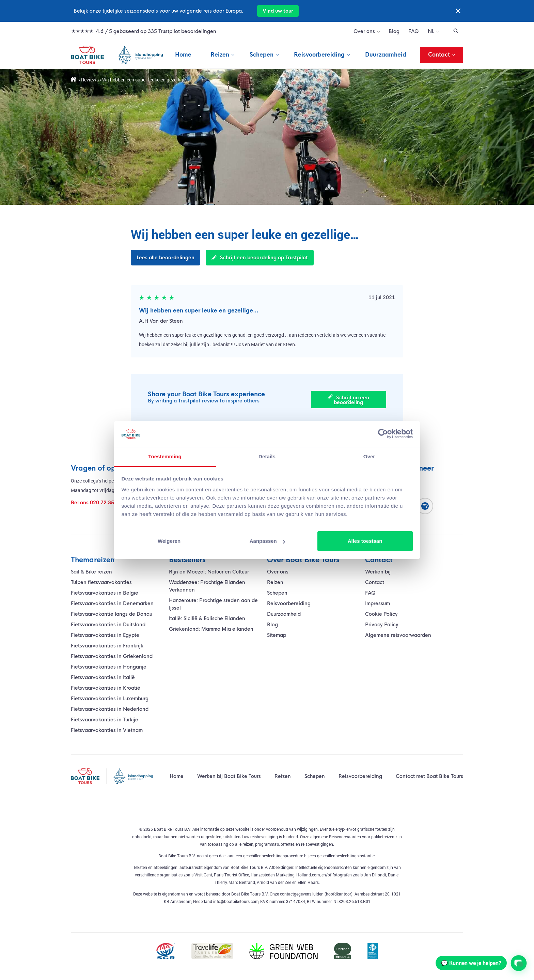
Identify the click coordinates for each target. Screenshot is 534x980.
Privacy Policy (382, 625)
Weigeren (169, 541)
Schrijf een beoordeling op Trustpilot (260, 258)
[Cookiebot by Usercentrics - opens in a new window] (383, 434)
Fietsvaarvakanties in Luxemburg (110, 699)
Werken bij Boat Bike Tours (229, 776)
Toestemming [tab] (165, 456)
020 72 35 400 (107, 503)
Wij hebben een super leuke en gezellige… (199, 311)
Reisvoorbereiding (319, 55)
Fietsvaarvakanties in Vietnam (107, 730)
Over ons (364, 31)
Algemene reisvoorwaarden (398, 635)
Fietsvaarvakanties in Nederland (110, 709)
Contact (442, 55)
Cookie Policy (381, 614)
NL (431, 31)
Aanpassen (267, 541)
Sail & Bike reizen (91, 572)
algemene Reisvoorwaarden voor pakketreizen (352, 837)
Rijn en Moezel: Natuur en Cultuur (209, 572)
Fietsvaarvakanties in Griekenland (112, 656)
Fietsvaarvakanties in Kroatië (106, 688)
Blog (394, 31)
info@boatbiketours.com (236, 901)
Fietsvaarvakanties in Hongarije (109, 667)
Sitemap (277, 635)
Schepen (262, 55)
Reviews (90, 80)
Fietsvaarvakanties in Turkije (105, 720)
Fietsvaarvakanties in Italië (103, 677)
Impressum (378, 603)
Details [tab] (267, 456)
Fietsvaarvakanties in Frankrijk (107, 646)
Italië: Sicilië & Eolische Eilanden (207, 618)
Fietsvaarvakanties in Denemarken (112, 603)
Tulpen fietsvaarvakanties (101, 582)
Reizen (220, 55)
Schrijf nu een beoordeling (350, 400)
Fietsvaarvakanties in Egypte (105, 635)
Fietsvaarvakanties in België (105, 593)
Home (183, 55)
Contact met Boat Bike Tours (429, 776)
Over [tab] (369, 456)
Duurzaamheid (386, 55)
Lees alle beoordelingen (166, 258)
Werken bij (378, 572)
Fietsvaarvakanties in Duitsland (108, 625)
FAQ (414, 31)
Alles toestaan (365, 541)
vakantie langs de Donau (112, 614)
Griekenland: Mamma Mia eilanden (211, 629)
